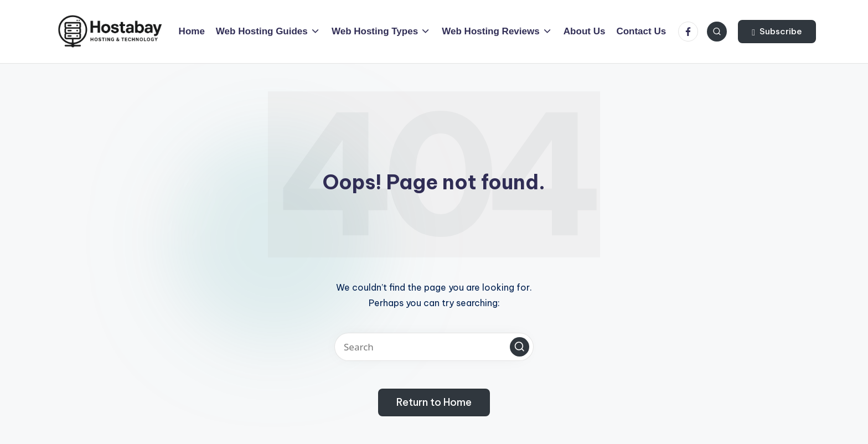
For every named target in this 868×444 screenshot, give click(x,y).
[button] (777, 32)
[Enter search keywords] (434, 347)
